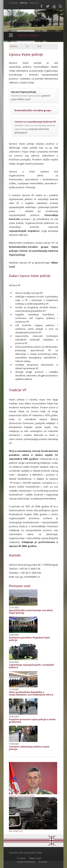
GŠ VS (39, 46)
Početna (14, 46)
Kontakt (43, 862)
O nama (21, 858)
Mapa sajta (35, 858)
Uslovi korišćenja (26, 862)
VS (27, 46)
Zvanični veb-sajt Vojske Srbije (25, 853)
